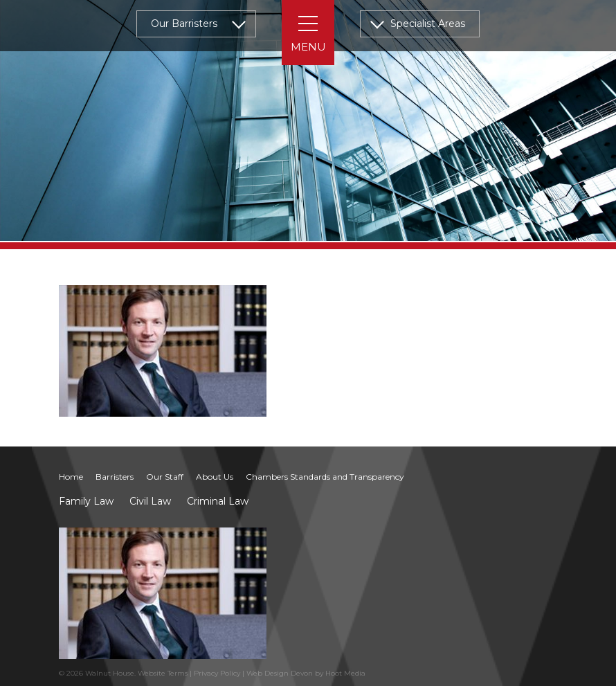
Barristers (115, 477)
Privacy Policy (217, 673)
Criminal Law (218, 501)
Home (71, 477)
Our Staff (165, 477)
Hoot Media (345, 673)
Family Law (86, 501)
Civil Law (150, 501)
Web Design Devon (280, 673)
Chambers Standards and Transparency (325, 477)
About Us (215, 477)
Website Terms (163, 673)
